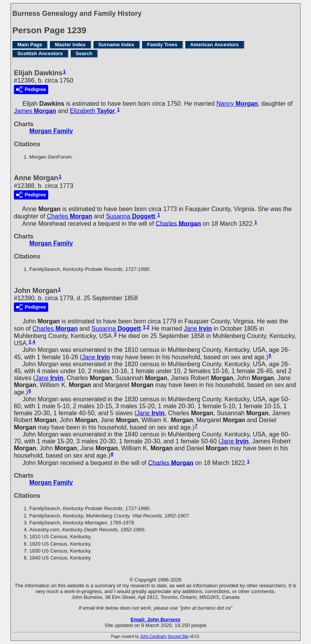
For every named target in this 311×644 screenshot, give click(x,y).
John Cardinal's (153, 636)
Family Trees (162, 45)
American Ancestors (215, 45)
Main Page (30, 45)
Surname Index (116, 45)
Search (84, 53)
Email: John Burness (155, 619)
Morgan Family (51, 131)
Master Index (70, 45)
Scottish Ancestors (40, 53)
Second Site (178, 636)
